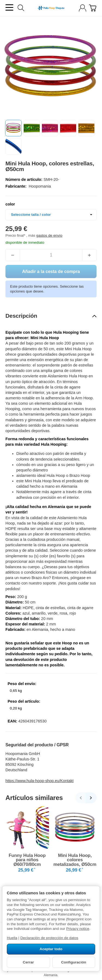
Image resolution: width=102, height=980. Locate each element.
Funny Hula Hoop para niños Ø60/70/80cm (27, 860)
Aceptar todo (51, 949)
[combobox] (51, 215)
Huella (12, 938)
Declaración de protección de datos (49, 938)
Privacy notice (78, 929)
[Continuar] (91, 798)
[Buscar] (21, 8)
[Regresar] (81, 798)
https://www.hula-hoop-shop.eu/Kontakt (39, 781)
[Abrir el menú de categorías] (9, 7)
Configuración (74, 962)
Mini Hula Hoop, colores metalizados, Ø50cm (75, 860)
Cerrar (28, 962)
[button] (13, 128)
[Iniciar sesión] (83, 8)
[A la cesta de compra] (93, 8)
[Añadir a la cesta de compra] (51, 271)
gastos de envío (49, 235)
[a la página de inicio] (51, 8)
